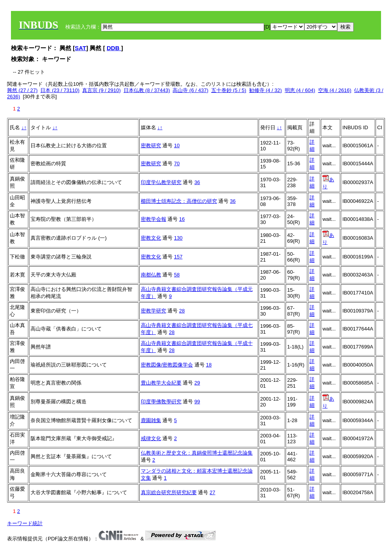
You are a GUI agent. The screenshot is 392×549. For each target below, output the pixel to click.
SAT (80, 48)
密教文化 (151, 238)
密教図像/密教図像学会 (167, 365)
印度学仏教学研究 (161, 182)
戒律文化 (151, 438)
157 (178, 257)
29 (197, 383)
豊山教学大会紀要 (161, 383)
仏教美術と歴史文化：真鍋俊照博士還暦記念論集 (197, 453)
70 (177, 163)
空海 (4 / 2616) (335, 90)
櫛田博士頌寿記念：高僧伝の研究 (179, 201)
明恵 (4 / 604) (300, 90)
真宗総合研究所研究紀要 (169, 492)
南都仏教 (151, 275)
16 (182, 219)
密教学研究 (154, 311)
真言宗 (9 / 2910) (101, 90)
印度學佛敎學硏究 (161, 402)
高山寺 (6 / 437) (190, 90)
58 (177, 275)
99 (197, 402)
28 (182, 311)
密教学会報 (154, 219)
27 (212, 492)
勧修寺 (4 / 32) (266, 90)
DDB (114, 48)
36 (197, 182)
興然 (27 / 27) (22, 90)
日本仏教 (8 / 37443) (147, 90)
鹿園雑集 (151, 420)
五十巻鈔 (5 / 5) (229, 90)
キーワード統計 (25, 523)
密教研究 (151, 145)
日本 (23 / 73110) (60, 90)
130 (178, 238)
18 (209, 365)
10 (177, 145)
